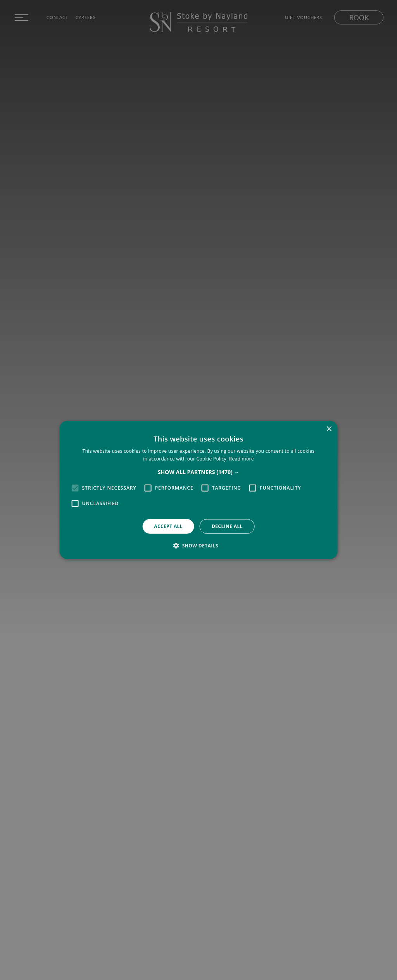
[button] (199, 472)
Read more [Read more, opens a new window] (242, 459)
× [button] (329, 429)
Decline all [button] (227, 526)
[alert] (198, 490)
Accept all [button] (168, 526)
